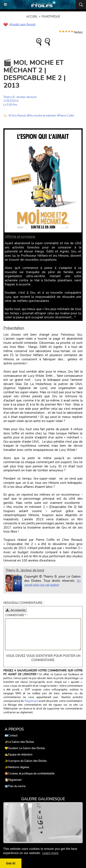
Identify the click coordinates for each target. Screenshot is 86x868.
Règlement (31, 701)
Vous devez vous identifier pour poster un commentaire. (43, 658)
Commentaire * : (16, 615)
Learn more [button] (50, 853)
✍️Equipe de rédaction (19, 755)
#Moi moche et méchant (41, 116)
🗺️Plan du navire (15, 786)
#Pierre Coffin (65, 116)
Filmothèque (51, 17)
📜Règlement (13, 780)
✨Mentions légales (17, 767)
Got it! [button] (11, 863)
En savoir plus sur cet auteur (52, 583)
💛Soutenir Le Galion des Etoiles (25, 748)
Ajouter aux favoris (22, 24)
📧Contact (11, 736)
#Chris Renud (17, 116)
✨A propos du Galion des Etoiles (26, 761)
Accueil (32, 17)
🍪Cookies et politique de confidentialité (29, 774)
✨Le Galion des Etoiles (19, 742)
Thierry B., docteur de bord (20, 97)
